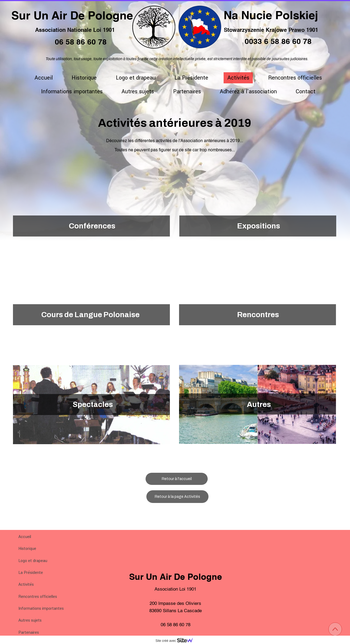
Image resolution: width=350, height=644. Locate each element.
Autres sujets (30, 620)
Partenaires (29, 633)
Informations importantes (41, 609)
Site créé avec (176, 641)
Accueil (25, 537)
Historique (27, 549)
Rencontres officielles (38, 597)
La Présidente (31, 573)
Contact (306, 92)
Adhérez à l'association (248, 92)
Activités (26, 585)
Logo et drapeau (33, 561)
